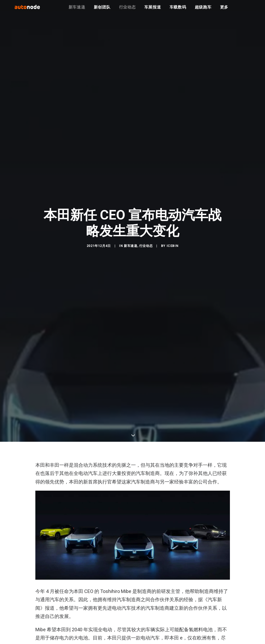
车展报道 (153, 11)
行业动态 (127, 11)
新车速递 (77, 11)
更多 (224, 11)
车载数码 (178, 11)
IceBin (173, 270)
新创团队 (102, 11)
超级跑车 (203, 11)
